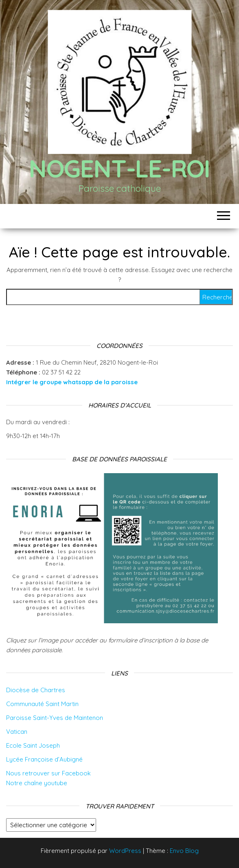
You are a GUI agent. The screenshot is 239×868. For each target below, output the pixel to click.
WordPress (125, 851)
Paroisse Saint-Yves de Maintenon (55, 718)
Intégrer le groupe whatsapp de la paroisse (72, 382)
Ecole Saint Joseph (33, 745)
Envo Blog (184, 851)
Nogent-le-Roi (119, 168)
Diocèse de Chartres (36, 690)
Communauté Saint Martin (42, 704)
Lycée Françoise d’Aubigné (44, 759)
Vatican (17, 732)
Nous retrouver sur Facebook (48, 773)
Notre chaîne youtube (37, 783)
